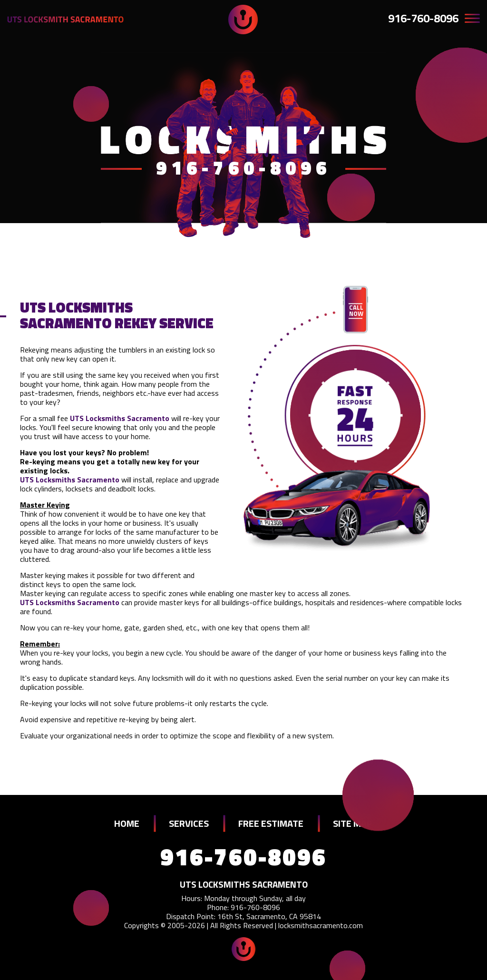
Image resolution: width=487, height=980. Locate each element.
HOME (127, 823)
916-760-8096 (423, 18)
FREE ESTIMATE (271, 823)
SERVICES (189, 823)
